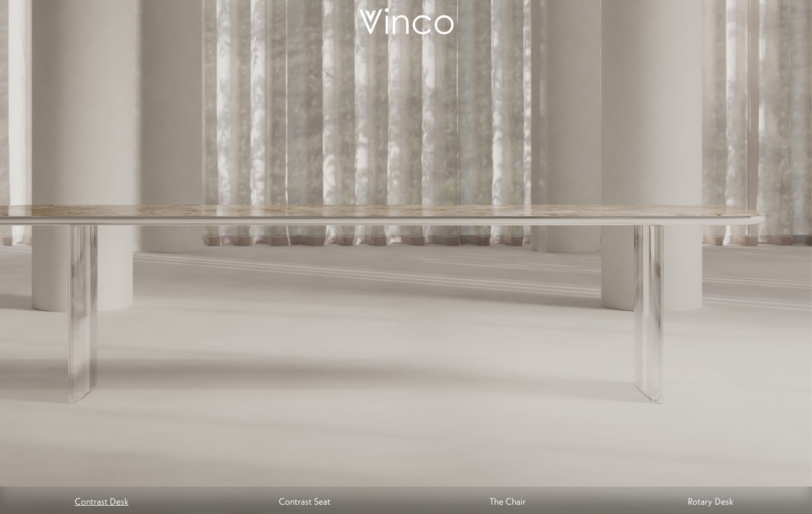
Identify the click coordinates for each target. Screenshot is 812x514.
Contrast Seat (304, 501)
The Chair (508, 501)
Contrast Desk (102, 501)
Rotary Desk (711, 501)
